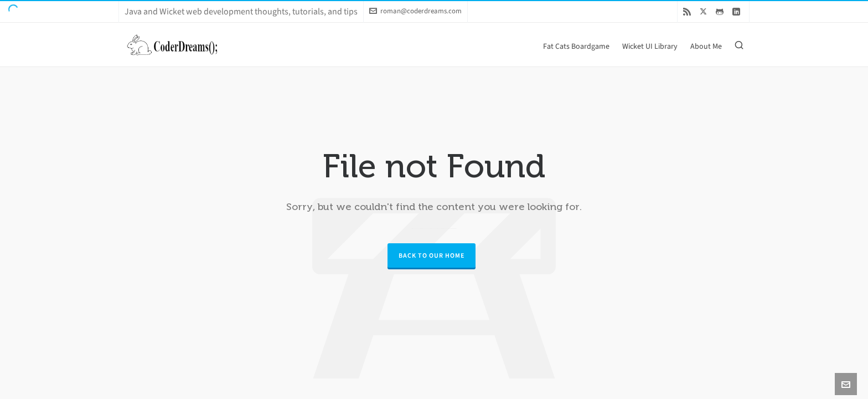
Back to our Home (432, 255)
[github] (721, 11)
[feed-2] (689, 11)
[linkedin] (738, 11)
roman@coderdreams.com (415, 11)
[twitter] (705, 11)
